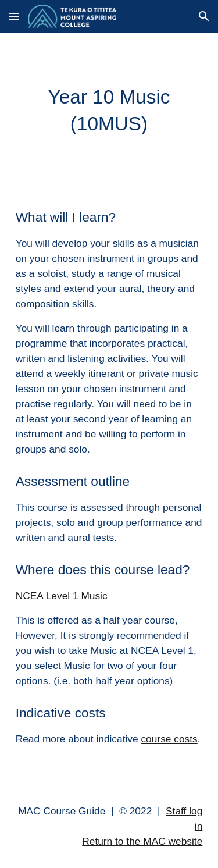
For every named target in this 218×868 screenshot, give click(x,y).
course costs (169, 739)
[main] (109, 111)
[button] (14, 16)
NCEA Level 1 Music (63, 596)
